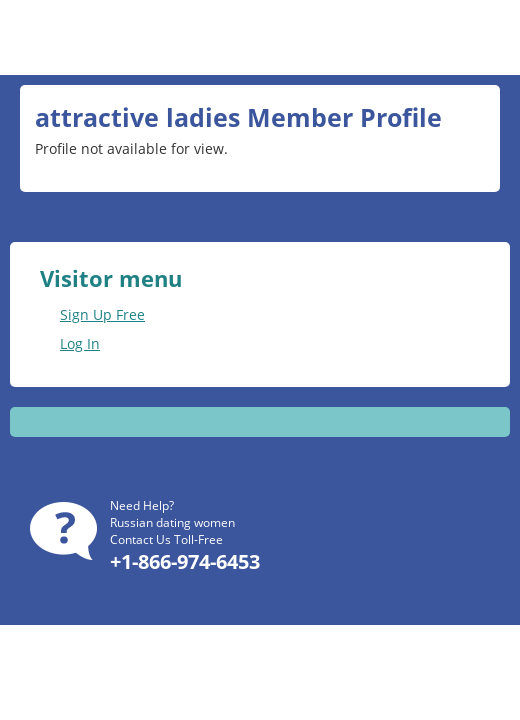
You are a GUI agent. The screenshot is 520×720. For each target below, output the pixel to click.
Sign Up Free (102, 314)
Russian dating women (172, 522)
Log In (80, 343)
